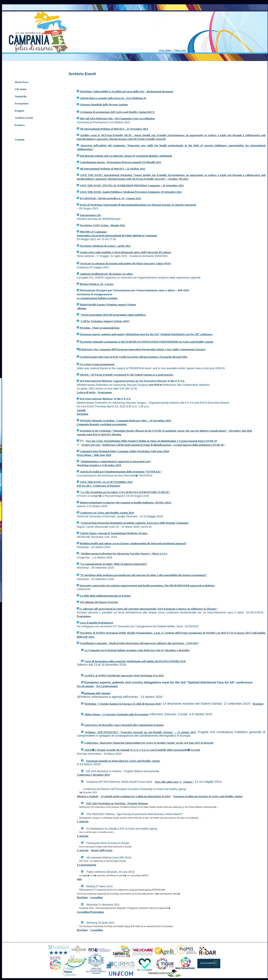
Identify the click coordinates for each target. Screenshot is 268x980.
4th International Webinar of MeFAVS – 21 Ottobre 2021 (112, 169)
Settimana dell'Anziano (97, 693)
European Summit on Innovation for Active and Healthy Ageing (123, 761)
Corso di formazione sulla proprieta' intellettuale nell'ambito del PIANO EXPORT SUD (135, 661)
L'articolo (83, 821)
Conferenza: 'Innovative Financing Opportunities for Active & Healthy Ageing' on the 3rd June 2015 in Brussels (149, 743)
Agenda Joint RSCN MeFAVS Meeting (99, 434)
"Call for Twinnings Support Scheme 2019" (105, 321)
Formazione (22, 103)
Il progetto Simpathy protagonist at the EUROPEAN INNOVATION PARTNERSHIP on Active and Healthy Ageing (146, 342)
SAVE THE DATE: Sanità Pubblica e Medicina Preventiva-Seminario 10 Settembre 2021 (131, 192)
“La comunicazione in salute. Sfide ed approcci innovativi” (114, 564)
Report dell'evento (102, 850)
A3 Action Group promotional (97, 364)
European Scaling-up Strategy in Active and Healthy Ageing (208, 796)
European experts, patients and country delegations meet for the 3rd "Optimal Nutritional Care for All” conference (146, 334)
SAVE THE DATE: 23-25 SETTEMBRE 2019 (106, 482)
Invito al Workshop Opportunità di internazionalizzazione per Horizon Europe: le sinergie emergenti (138, 205)
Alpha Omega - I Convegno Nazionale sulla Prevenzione (117, 714)
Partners (20, 125)
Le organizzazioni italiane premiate (97, 298)
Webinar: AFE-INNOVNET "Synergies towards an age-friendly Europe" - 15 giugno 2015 (140, 732)
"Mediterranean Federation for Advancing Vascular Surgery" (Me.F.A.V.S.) (124, 553)
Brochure (258, 704)
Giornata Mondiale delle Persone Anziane (104, 104)
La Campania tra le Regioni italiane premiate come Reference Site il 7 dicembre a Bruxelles (137, 650)
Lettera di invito (86, 392)
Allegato (82, 308)
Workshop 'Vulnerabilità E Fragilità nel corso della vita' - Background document (126, 91)
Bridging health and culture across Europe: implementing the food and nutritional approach (133, 543)
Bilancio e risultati (88, 796)
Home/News (22, 82)
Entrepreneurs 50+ (91, 215)
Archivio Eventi (24, 118)
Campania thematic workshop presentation (102, 424)
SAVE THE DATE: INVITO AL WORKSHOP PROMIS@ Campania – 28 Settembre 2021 (132, 185)
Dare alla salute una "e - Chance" (174, 782)
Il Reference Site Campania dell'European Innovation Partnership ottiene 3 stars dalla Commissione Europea (142, 349)
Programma (105, 392)
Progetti (19, 111)
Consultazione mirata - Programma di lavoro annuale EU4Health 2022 (120, 162)
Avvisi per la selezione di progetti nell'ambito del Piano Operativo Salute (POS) (125, 263)
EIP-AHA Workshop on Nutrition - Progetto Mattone (117, 803)
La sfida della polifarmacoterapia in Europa (105, 596)
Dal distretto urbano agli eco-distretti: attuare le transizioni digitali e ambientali (126, 156)
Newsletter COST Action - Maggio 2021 (103, 225)
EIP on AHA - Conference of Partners (98, 486)
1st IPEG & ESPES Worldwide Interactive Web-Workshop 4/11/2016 (124, 676)
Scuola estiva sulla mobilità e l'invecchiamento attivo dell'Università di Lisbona (125, 252)
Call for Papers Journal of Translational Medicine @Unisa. (114, 533)
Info (79, 879)
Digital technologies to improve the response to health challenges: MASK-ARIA (125, 502)
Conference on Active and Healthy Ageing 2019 (107, 513)
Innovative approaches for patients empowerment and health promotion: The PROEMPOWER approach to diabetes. (147, 585)
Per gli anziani (85, 686)
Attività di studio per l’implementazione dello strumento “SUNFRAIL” (121, 472)
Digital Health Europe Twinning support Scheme (108, 304)
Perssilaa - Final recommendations (100, 328)
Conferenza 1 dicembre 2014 (93, 775)
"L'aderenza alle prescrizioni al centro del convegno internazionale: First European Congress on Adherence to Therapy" (149, 609)
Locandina (97, 897)
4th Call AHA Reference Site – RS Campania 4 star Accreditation (117, 118)
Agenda (81, 410)
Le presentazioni (87, 865)
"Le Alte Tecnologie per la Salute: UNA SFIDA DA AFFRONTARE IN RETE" (125, 492)
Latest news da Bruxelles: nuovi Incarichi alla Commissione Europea (124, 725)
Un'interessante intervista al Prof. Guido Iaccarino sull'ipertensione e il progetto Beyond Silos (133, 357)
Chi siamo (21, 89)
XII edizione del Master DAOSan (99, 602)
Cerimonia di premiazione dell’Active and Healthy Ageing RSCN (117, 112)
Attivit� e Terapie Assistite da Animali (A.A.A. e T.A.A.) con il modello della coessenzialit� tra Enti (142, 750)
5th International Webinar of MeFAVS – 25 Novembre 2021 (114, 129)
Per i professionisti (107, 686)
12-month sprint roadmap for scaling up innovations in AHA (136, 796)
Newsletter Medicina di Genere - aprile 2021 (105, 246)
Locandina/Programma (91, 912)
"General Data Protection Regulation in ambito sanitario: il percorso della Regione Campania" (135, 523)
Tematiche (21, 96)
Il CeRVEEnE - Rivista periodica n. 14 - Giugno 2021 (110, 198)
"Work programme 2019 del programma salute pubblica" (113, 315)
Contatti (20, 140)
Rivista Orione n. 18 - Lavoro (97, 284)
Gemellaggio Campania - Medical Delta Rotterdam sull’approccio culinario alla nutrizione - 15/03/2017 (139, 643)
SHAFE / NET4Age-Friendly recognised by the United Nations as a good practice (126, 375)
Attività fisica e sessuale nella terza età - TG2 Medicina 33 (113, 98)
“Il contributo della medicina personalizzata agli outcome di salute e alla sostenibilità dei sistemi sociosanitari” (143, 575)
